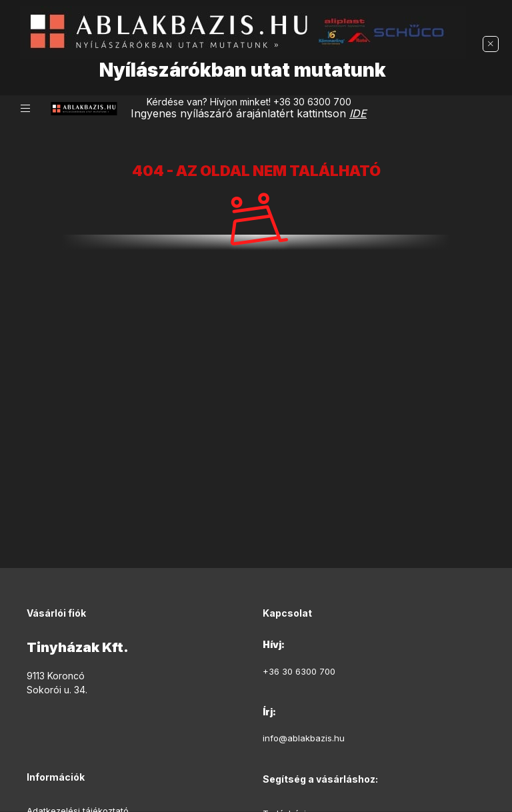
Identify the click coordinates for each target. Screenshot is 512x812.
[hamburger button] (25, 108)
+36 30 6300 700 (312, 102)
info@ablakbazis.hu (304, 738)
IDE (358, 113)
